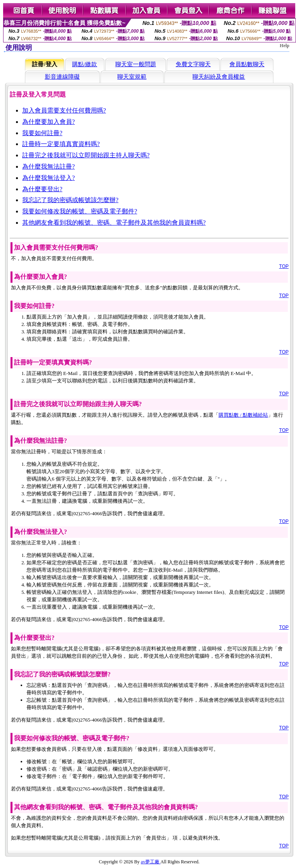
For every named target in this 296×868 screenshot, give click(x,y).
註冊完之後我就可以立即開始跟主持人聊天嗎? (86, 155)
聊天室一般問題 (136, 64)
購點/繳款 (85, 64)
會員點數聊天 (247, 64)
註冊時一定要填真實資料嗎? (61, 144)
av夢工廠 (151, 862)
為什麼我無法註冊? (48, 166)
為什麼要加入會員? (48, 122)
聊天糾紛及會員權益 (219, 77)
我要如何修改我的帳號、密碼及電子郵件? (80, 211)
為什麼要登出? (42, 189)
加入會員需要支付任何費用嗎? (64, 110)
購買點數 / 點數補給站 (243, 415)
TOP (284, 266)
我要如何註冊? (42, 133)
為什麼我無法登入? (48, 178)
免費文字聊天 (193, 64)
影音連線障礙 (62, 77)
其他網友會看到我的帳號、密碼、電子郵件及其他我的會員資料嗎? (114, 223)
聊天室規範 (132, 77)
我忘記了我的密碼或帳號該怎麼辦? (70, 200)
